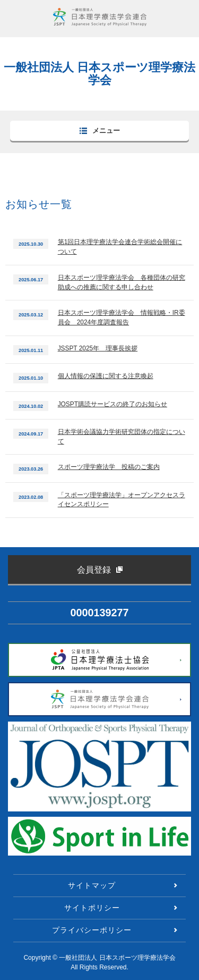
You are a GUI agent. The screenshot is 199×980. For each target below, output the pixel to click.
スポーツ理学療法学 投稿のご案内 (109, 467)
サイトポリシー (92, 908)
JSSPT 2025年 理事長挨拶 (98, 348)
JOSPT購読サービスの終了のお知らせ (113, 404)
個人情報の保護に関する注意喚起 (106, 376)
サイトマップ (92, 885)
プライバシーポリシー (92, 930)
